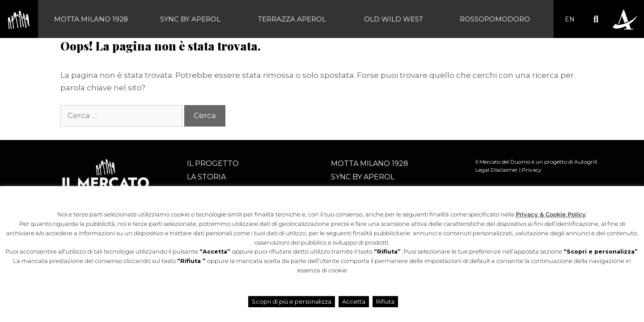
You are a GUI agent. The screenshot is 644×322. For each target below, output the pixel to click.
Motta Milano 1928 (91, 19)
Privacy (532, 170)
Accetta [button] (354, 301)
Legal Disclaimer (497, 170)
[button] (596, 19)
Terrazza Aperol (292, 19)
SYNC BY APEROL (190, 19)
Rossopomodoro (495, 19)
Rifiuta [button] (385, 301)
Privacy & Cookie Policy (551, 214)
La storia (206, 177)
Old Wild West (394, 19)
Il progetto (213, 163)
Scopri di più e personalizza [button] (292, 301)
